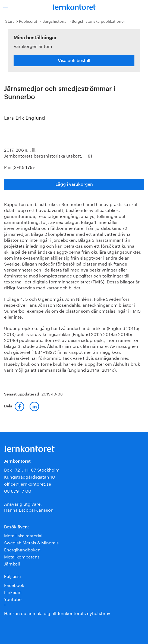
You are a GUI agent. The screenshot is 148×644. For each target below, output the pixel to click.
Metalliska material (23, 535)
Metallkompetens (22, 556)
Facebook (14, 585)
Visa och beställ (74, 61)
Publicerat (28, 21)
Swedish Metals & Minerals (31, 542)
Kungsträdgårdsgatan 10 (30, 476)
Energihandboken (22, 549)
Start (10, 21)
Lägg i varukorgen (74, 184)
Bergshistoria (54, 21)
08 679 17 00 (18, 490)
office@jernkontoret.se (28, 483)
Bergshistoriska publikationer (98, 21)
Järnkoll (12, 563)
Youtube (13, 599)
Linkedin (13, 592)
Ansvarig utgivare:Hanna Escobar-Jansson (29, 506)
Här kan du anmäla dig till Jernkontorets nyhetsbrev (57, 613)
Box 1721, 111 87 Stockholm (32, 469)
